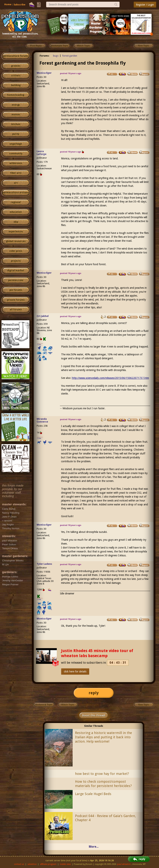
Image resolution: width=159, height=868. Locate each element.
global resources (16, 241)
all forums (16, 310)
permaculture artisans (16, 193)
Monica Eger (44, 73)
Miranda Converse (42, 420)
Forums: (45, 56)
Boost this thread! (94, 715)
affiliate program (48, 864)
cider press (16, 251)
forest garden (70, 56)
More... (94, 847)
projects (16, 261)
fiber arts (16, 173)
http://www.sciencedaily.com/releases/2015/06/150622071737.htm (110, 378)
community (16, 154)
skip (16, 222)
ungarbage (16, 144)
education (16, 212)
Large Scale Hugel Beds (93, 794)
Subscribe (19, 5)
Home (8, 4)
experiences (16, 232)
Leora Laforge (42, 153)
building (16, 85)
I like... (40, 345)
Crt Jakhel (43, 316)
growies (16, 66)
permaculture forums (16, 56)
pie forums (16, 290)
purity (16, 134)
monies (16, 115)
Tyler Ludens (44, 564)
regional (16, 202)
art (16, 183)
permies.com (16, 280)
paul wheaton (124, 864)
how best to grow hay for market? (102, 774)
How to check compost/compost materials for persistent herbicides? (103, 784)
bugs (56, 56)
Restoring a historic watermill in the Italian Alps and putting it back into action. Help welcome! (104, 737)
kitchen (16, 124)
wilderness (16, 163)
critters (16, 76)
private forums (16, 300)
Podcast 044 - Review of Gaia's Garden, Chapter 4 (105, 818)
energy (16, 105)
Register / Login (145, 5)
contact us (19, 864)
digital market (16, 271)
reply (94, 693)
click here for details (75, 671)
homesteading (16, 95)
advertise (32, 864)
